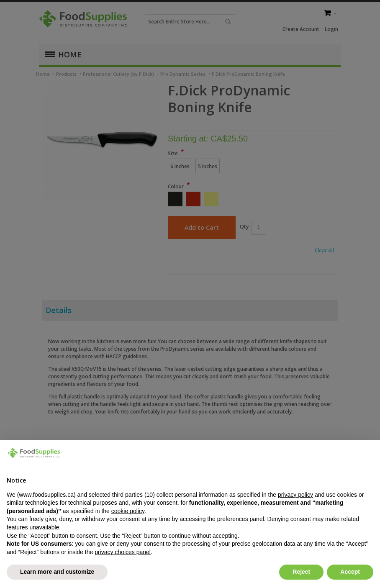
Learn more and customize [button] (57, 572)
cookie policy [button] (128, 511)
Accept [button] (350, 572)
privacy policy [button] (295, 495)
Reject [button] (301, 572)
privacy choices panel (123, 552)
